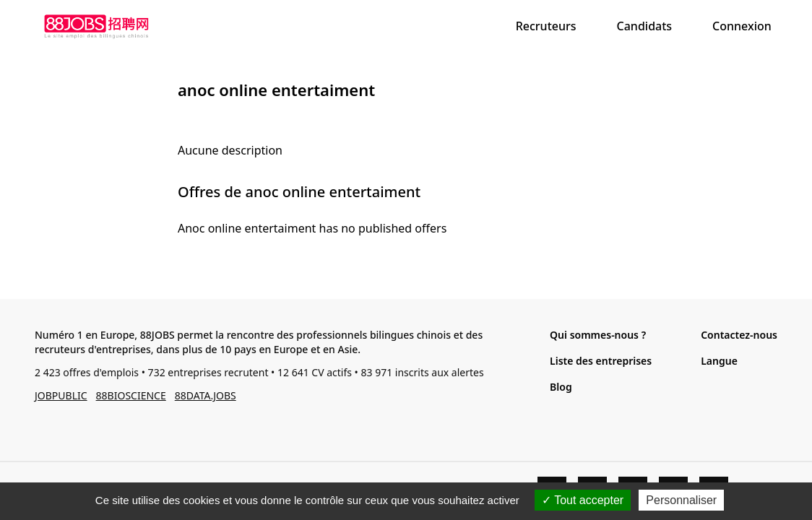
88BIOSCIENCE (131, 395)
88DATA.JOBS (206, 395)
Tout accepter (583, 500)
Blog (561, 387)
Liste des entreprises (601, 361)
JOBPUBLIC (61, 395)
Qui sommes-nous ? (598, 335)
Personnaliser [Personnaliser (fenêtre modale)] (681, 500)
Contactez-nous (739, 335)
